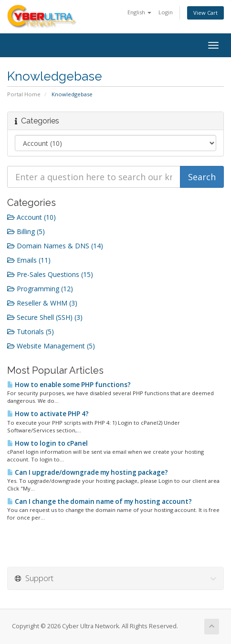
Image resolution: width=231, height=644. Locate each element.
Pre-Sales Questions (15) (50, 274)
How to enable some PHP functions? (69, 385)
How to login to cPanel (47, 443)
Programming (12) (40, 289)
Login (166, 12)
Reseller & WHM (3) (42, 303)
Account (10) (31, 217)
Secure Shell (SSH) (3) (45, 317)
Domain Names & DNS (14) (55, 246)
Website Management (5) (51, 346)
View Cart (205, 13)
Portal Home (24, 94)
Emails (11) (29, 260)
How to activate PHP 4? (48, 414)
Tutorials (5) (31, 332)
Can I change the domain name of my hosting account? (100, 501)
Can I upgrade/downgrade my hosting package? (88, 472)
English (139, 12)
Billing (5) (26, 231)
